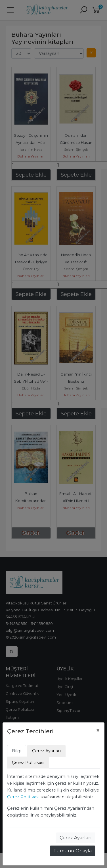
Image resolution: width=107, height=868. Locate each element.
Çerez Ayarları (76, 838)
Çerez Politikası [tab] (28, 763)
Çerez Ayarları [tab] (46, 751)
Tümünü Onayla (73, 851)
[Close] (98, 730)
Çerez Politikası (23, 797)
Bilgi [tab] (17, 751)
